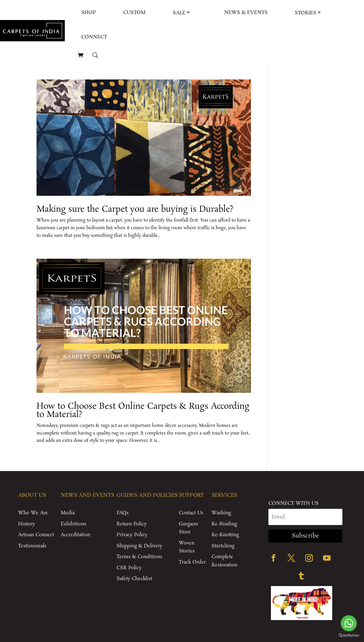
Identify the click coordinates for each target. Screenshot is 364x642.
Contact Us (191, 513)
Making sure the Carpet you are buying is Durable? (135, 209)
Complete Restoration (224, 561)
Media (68, 513)
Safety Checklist (134, 579)
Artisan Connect (36, 535)
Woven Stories (187, 547)
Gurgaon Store (188, 528)
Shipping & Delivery (139, 546)
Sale (179, 13)
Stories (306, 13)
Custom (134, 13)
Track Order (192, 562)
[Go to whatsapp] (349, 623)
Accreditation (75, 535)
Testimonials (32, 546)
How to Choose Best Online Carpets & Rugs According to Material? (143, 411)
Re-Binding (224, 524)
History (27, 524)
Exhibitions (74, 524)
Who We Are (33, 513)
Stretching (223, 546)
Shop (89, 13)
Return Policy (132, 524)
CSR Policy (129, 568)
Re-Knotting (225, 535)
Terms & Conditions (139, 557)
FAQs (123, 513)
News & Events (246, 13)
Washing (221, 513)
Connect (94, 37)
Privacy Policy (132, 535)
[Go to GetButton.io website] (349, 635)
